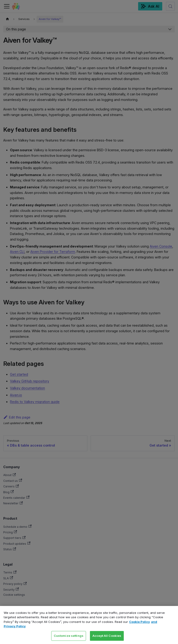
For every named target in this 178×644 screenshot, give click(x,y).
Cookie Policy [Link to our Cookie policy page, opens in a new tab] (140, 622)
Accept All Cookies (107, 636)
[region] (89, 625)
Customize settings (69, 636)
